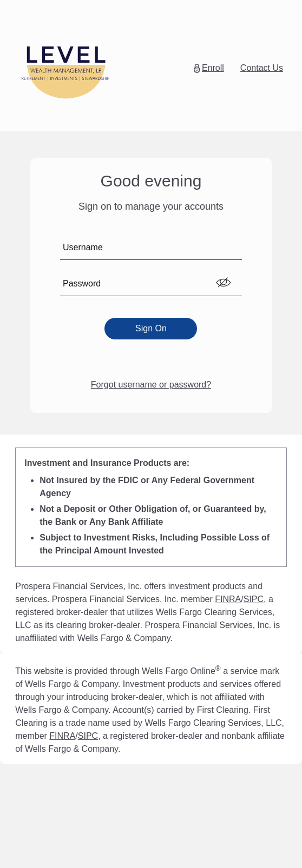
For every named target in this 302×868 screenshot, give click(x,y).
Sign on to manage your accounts (151, 206)
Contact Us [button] (262, 68)
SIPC (254, 599)
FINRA (228, 599)
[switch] (224, 283)
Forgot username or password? (151, 385)
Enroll (213, 68)
